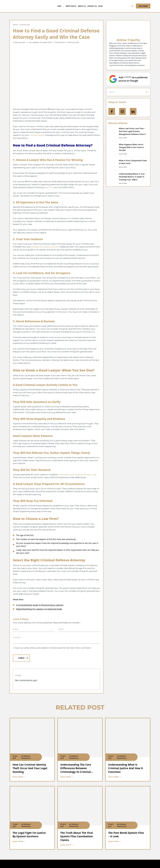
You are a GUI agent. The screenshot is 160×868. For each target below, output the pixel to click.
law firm (49, 187)
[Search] (147, 92)
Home (15, 25)
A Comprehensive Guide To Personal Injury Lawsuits (40, 605)
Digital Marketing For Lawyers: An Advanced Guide (39, 609)
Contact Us (92, 6)
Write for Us (71, 6)
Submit (23, 658)
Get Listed (143, 6)
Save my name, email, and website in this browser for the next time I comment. (53, 648)
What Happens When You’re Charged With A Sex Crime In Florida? (131, 147)
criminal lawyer (37, 135)
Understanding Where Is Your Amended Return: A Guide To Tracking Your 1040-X (132, 177)
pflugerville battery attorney (45, 247)
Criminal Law (25, 25)
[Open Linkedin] (133, 111)
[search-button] (132, 6)
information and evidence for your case (77, 475)
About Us (82, 6)
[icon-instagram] (122, 111)
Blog (100, 6)
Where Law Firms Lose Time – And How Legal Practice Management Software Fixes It (132, 131)
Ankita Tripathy (128, 40)
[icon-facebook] (112, 111)
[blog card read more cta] (31, 777)
